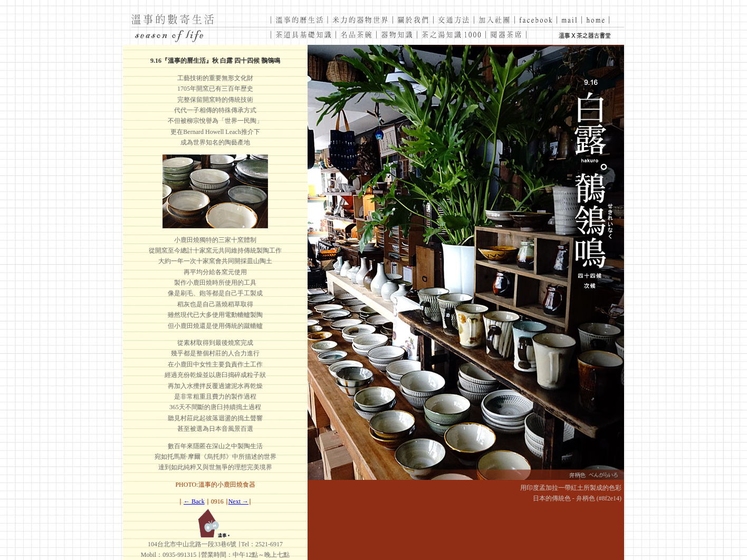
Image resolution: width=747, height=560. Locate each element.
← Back (194, 501)
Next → (238, 501)
